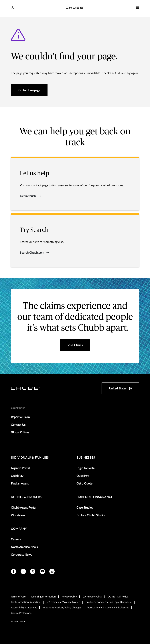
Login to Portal (20, 468)
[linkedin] (23, 571)
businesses (86, 458)
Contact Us (18, 425)
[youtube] (42, 571)
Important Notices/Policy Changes (62, 608)
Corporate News (21, 555)
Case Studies (85, 508)
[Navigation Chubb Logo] (75, 8)
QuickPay (17, 476)
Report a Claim (20, 417)
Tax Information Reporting (26, 602)
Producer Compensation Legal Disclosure (109, 602)
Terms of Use (18, 597)
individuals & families (30, 458)
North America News (24, 547)
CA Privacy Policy (92, 597)
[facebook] (14, 571)
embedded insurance (95, 497)
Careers (16, 539)
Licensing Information (44, 597)
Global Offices (20, 432)
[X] (33, 571)
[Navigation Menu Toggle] (137, 8)
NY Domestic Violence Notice (63, 602)
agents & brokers (26, 497)
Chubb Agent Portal (24, 508)
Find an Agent (20, 484)
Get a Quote (84, 484)
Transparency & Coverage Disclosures (108, 608)
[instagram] (52, 571)
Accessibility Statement (24, 608)
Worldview (18, 515)
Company (19, 529)
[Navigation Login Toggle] (12, 8)
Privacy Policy (69, 597)
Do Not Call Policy (118, 597)
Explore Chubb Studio (90, 515)
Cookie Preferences (22, 613)
